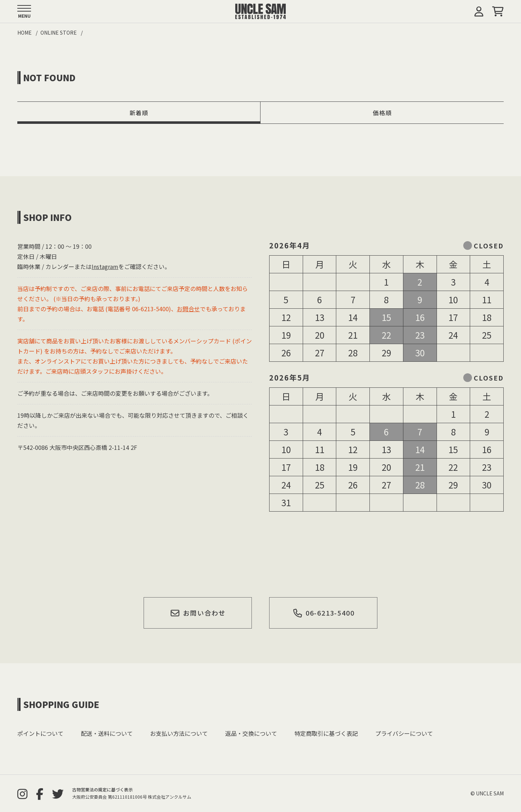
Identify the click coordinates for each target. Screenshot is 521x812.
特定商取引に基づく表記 (326, 733)
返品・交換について (251, 733)
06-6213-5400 (323, 613)
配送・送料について (107, 733)
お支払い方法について (179, 733)
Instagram (105, 266)
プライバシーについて (404, 733)
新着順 (139, 113)
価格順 (382, 113)
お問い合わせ (198, 613)
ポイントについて (40, 733)
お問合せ (188, 309)
